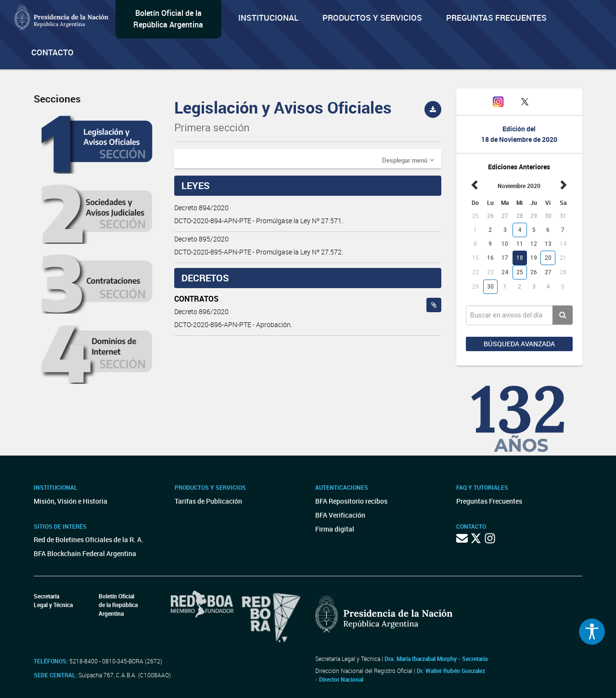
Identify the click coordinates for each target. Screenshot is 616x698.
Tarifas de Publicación (208, 501)
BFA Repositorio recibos (351, 501)
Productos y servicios (372, 18)
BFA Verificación (340, 515)
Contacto (52, 52)
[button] (408, 160)
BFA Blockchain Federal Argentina (85, 553)
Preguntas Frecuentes (496, 18)
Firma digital (335, 529)
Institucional (268, 18)
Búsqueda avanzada (519, 344)
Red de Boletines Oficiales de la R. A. (89, 539)
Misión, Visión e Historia (71, 501)
